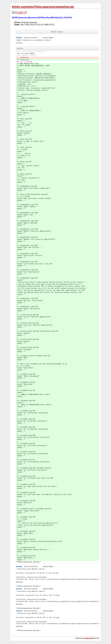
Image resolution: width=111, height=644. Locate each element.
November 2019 (21, 13)
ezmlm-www (89, 638)
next (26, 12)
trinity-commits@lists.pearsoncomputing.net (43, 7)
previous (21, 12)
